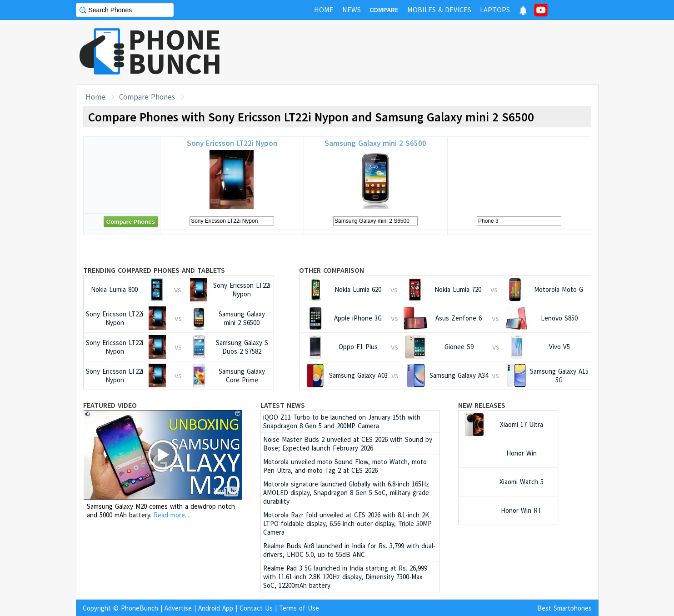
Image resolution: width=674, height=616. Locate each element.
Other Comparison (332, 270)
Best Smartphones (564, 608)
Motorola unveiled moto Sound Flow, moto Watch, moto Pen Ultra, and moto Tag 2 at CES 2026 (345, 466)
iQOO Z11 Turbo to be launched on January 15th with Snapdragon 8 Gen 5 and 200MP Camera (342, 421)
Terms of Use (299, 608)
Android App (216, 608)
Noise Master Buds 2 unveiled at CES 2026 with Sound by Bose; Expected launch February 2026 (348, 444)
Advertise (178, 608)
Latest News (283, 405)
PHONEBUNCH (175, 51)
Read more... (171, 515)
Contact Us (256, 608)
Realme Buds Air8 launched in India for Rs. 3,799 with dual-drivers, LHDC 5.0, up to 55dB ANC (349, 550)
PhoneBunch (140, 608)
